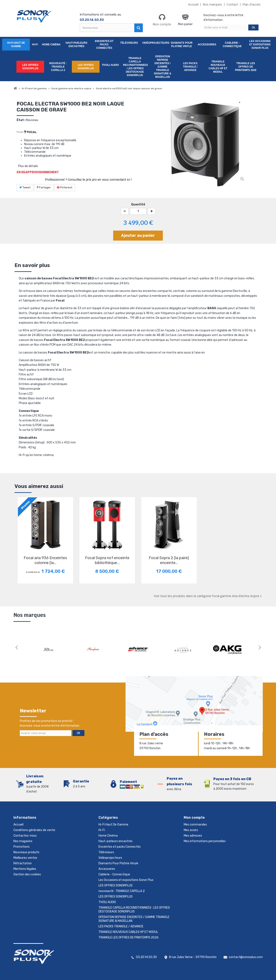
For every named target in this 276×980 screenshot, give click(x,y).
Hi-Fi (35, 45)
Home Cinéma (51, 45)
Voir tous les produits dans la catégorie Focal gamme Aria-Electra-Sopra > (208, 596)
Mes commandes (195, 825)
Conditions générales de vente (34, 830)
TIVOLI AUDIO (110, 65)
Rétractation (23, 863)
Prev (17, 648)
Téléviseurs (129, 43)
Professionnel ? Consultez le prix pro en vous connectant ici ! (88, 180)
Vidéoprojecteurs (155, 43)
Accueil (193, 5)
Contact (232, 5)
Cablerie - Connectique (232, 45)
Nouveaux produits (26, 852)
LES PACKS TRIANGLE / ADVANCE (190, 67)
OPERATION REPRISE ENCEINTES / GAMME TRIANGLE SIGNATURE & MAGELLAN (163, 67)
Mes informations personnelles (205, 841)
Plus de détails (28, 166)
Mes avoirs (191, 830)
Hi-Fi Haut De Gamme (16, 45)
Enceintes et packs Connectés (104, 45)
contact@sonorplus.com (246, 957)
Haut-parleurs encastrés (77, 45)
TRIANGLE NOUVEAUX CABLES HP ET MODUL (218, 67)
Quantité (138, 204)
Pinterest (65, 187)
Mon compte (162, 20)
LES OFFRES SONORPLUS (30, 67)
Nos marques (212, 5)
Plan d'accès (252, 5)
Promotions (22, 847)
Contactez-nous (25, 836)
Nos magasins (23, 841)
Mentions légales (25, 869)
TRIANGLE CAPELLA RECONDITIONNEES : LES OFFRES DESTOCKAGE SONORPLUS (136, 67)
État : (21, 120)
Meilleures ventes (25, 858)
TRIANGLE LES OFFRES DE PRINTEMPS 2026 (246, 67)
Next (260, 648)
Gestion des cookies (27, 874)
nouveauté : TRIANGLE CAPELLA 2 (58, 67)
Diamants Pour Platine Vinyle (182, 45)
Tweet (25, 187)
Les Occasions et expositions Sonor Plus (260, 45)
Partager (44, 187)
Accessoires (207, 45)
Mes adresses (193, 836)
